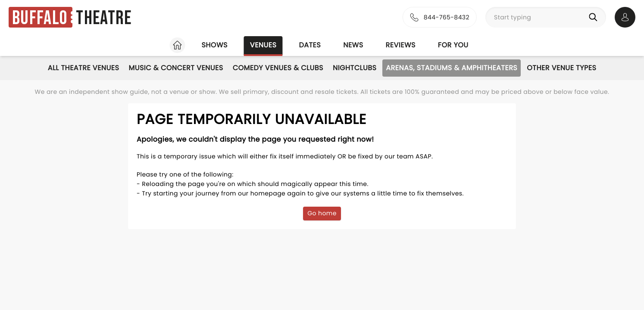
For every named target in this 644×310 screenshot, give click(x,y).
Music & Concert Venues (176, 68)
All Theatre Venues (84, 68)
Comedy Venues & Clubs (278, 68)
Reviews (401, 45)
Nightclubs (355, 68)
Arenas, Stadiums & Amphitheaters (452, 68)
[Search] (595, 17)
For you (453, 45)
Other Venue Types (561, 68)
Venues (263, 45)
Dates (310, 45)
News (353, 45)
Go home (322, 213)
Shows (214, 45)
